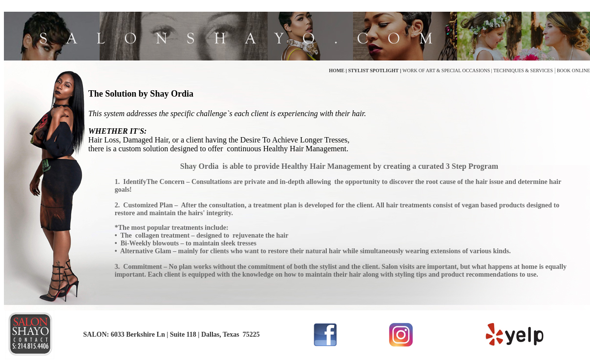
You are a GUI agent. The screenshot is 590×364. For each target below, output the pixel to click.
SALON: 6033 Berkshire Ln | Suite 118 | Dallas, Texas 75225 (171, 334)
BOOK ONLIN (571, 71)
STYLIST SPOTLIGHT (373, 71)
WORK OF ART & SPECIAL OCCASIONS (446, 71)
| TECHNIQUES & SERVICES (521, 71)
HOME (337, 71)
